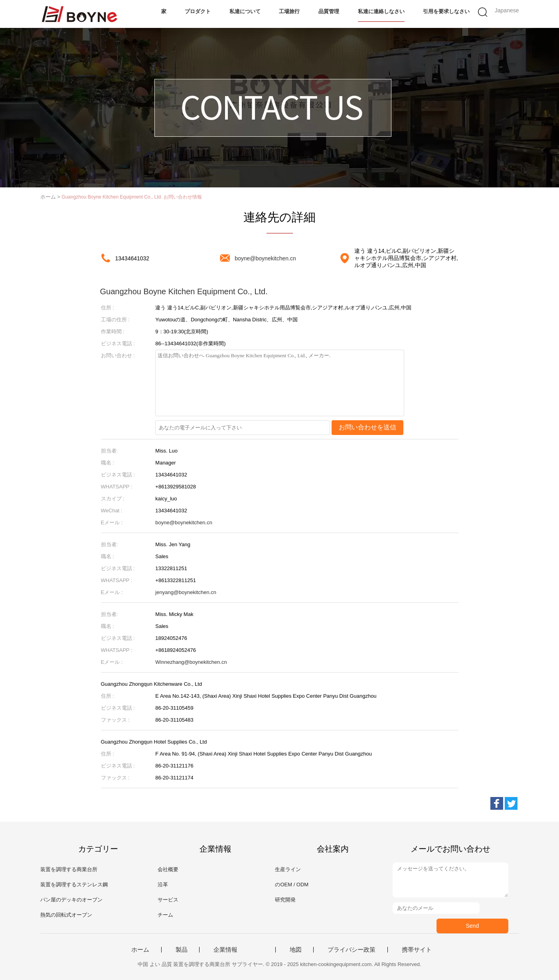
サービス (168, 900)
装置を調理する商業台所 (69, 869)
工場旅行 (289, 11)
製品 (182, 950)
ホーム (140, 950)
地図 (296, 950)
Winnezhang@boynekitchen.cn (191, 662)
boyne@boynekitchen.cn (265, 258)
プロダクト (198, 11)
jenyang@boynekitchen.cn (186, 592)
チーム (165, 915)
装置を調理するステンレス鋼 (74, 885)
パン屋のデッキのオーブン (71, 900)
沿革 (163, 885)
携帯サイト (417, 950)
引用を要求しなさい (446, 11)
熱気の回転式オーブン (66, 915)
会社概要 (168, 869)
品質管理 (329, 11)
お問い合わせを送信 (367, 427)
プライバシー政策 (352, 950)
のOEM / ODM (292, 885)
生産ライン (288, 869)
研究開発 (285, 900)
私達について (245, 11)
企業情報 (225, 950)
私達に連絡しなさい (381, 11)
